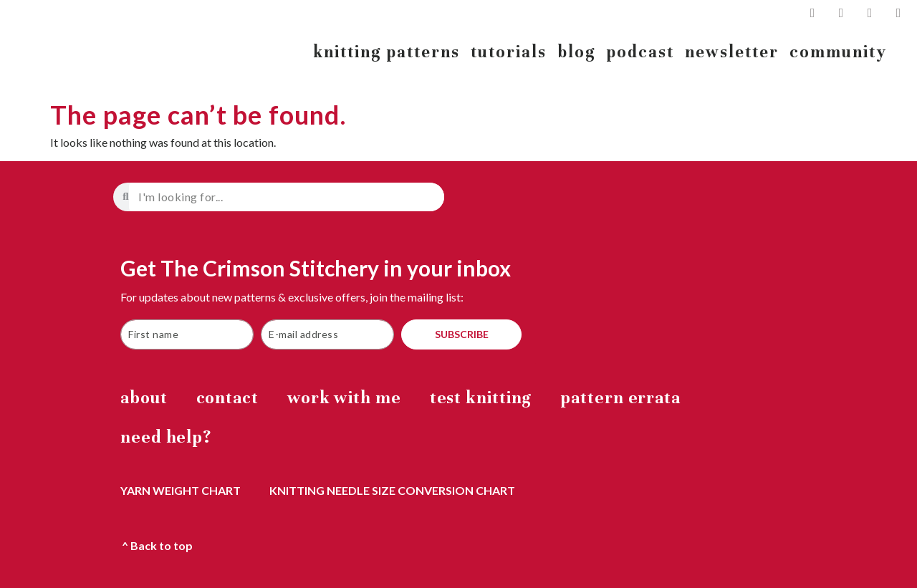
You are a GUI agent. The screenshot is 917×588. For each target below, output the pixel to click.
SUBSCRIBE (462, 334)
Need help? (166, 437)
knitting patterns (387, 52)
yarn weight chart (181, 490)
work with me (344, 398)
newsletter (732, 52)
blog (577, 52)
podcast (640, 52)
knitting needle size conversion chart (392, 490)
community (838, 52)
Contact (227, 398)
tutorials (509, 52)
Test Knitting (481, 398)
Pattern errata (620, 398)
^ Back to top (157, 545)
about (144, 398)
